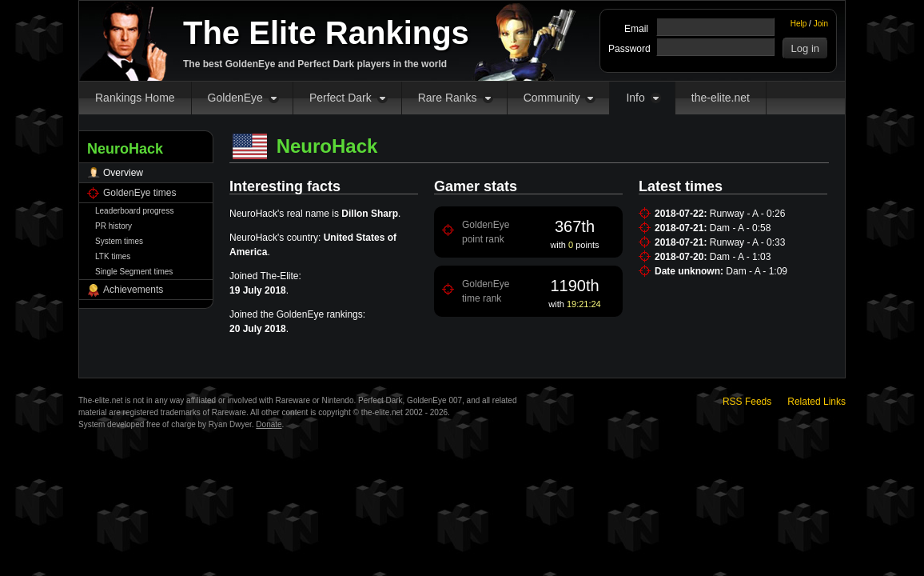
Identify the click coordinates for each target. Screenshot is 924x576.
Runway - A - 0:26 (748, 214)
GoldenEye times (139, 193)
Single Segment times (134, 272)
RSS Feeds (747, 402)
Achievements (133, 290)
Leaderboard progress (134, 211)
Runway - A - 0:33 (748, 242)
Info (635, 98)
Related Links (816, 402)
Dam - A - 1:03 (741, 257)
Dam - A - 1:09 (757, 271)
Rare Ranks (448, 98)
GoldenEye (235, 98)
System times (119, 241)
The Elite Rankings (326, 33)
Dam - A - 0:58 (741, 228)
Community (552, 98)
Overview (123, 173)
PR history (114, 226)
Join (821, 24)
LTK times (113, 256)
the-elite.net (721, 98)
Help (799, 24)
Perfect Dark (341, 98)
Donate (269, 424)
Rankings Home (135, 98)
